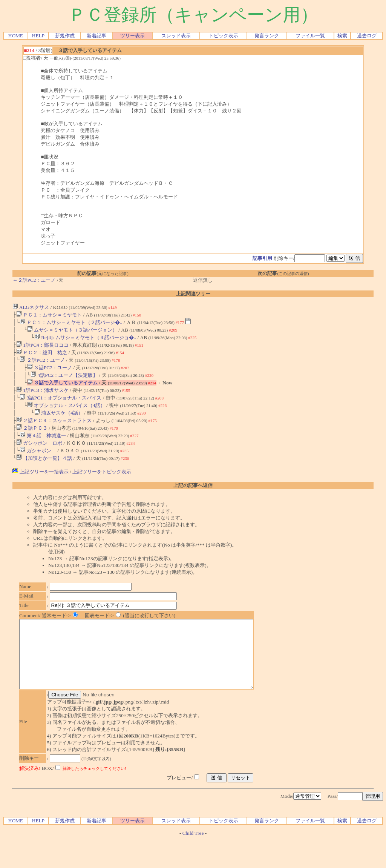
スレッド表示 (176, 36)
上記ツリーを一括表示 (40, 487)
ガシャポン (38, 465)
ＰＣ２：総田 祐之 (42, 357)
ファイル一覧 (310, 36)
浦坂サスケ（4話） (59, 423)
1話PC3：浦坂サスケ (42, 399)
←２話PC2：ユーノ (34, 280)
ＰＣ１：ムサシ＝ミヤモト (49, 316)
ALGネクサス (31, 307)
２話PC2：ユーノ (42, 365)
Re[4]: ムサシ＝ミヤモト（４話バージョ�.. (85, 340)
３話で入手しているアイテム (62, 390)
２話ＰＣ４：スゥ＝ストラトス (54, 432)
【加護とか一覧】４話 (44, 473)
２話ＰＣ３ (32, 440)
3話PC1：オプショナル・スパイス (61, 407)
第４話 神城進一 (43, 448)
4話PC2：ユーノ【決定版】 (64, 382)
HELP (38, 36)
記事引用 (262, 258)
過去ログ (367, 36)
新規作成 (65, 36)
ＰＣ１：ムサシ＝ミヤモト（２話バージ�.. (71, 324)
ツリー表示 (132, 36)
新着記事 (96, 36)
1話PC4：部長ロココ (42, 349)
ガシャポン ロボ (39, 457)
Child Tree (193, 862)
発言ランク (267, 36)
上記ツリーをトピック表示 (102, 487)
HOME (16, 36)
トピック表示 (224, 36)
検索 (342, 36)
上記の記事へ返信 (193, 500)
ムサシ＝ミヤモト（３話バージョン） (72, 332)
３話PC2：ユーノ (50, 374)
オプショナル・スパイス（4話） (66, 415)
